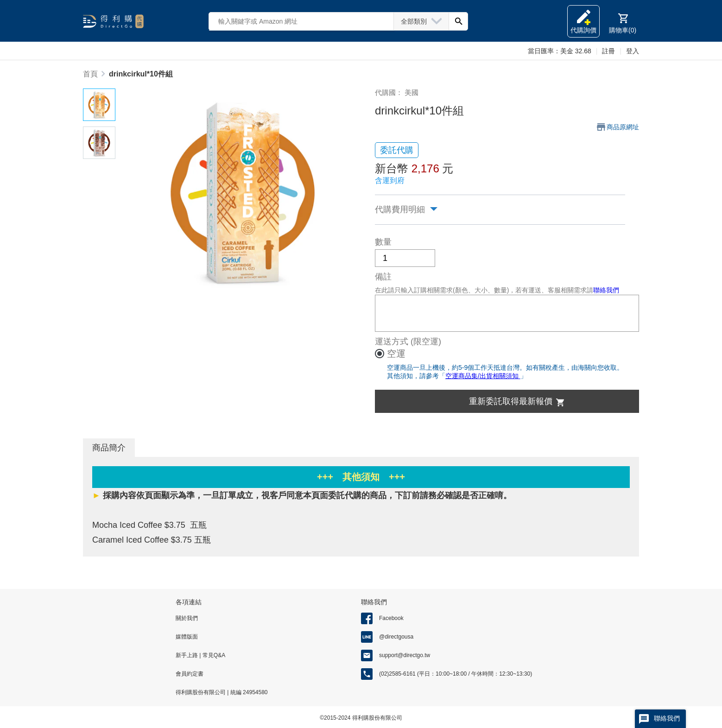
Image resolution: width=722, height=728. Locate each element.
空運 (396, 354)
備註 (383, 277)
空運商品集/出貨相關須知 (483, 376)
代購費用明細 (400, 209)
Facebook (391, 618)
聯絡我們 (606, 290)
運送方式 (392, 342)
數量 (383, 242)
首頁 (90, 74)
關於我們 (187, 618)
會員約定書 (190, 674)
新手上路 (187, 655)
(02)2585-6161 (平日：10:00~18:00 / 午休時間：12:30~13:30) (456, 674)
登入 (633, 51)
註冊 (608, 51)
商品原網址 (623, 127)
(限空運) (426, 342)
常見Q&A (213, 655)
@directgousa (396, 637)
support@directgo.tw (405, 655)
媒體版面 (187, 637)
